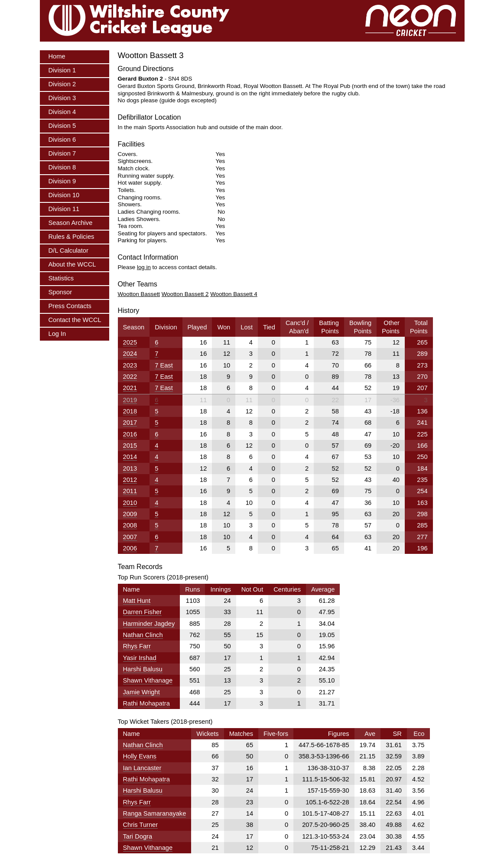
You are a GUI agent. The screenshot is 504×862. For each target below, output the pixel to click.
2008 (130, 525)
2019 (130, 400)
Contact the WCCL (75, 320)
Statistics (61, 278)
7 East (164, 365)
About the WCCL (72, 264)
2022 (130, 377)
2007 (130, 537)
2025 (130, 342)
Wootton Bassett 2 (185, 294)
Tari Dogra (138, 836)
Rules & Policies (72, 237)
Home (57, 56)
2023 (130, 365)
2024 (130, 354)
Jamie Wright (141, 692)
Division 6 (62, 140)
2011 (130, 491)
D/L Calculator (68, 250)
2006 (130, 548)
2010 (130, 503)
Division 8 (62, 167)
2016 (130, 434)
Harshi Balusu (143, 669)
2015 (130, 446)
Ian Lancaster (142, 768)
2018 (130, 411)
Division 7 (62, 153)
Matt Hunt (137, 601)
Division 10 (64, 195)
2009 (130, 514)
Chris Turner (141, 825)
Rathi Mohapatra (146, 703)
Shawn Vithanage (148, 680)
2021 (130, 388)
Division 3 (62, 98)
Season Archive (71, 223)
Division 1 (62, 70)
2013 (130, 468)
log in (144, 267)
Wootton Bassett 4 (234, 294)
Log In (57, 334)
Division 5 (62, 126)
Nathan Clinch (143, 635)
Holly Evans (140, 756)
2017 (130, 423)
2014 (130, 457)
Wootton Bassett (139, 294)
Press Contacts (70, 306)
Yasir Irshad (140, 658)
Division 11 (64, 209)
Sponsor (60, 292)
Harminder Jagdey (149, 624)
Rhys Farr (137, 646)
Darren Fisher (143, 612)
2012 (130, 480)
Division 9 (62, 181)
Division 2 (62, 84)
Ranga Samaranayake (155, 813)
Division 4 (62, 112)
